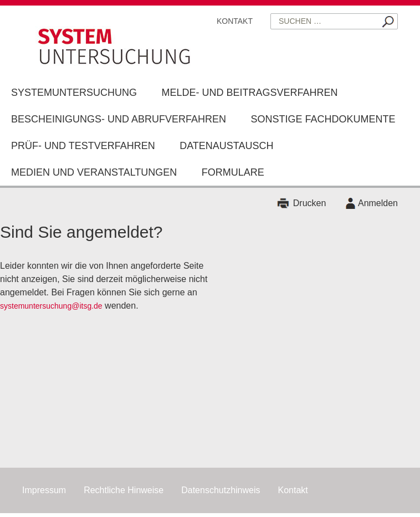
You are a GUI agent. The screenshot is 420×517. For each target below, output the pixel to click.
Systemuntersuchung (74, 93)
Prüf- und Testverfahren (83, 146)
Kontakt (235, 21)
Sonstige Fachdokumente (323, 119)
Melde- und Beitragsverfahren (249, 93)
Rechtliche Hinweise (124, 490)
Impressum (44, 490)
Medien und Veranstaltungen (94, 172)
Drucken (310, 203)
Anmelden (378, 203)
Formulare (233, 172)
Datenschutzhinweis (221, 490)
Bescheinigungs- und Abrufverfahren (119, 119)
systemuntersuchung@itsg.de (51, 306)
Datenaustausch (226, 146)
